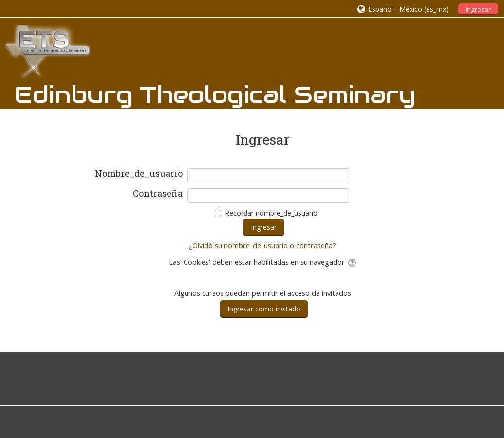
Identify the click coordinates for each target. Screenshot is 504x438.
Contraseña (158, 194)
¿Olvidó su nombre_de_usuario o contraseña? (262, 246)
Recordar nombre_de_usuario (271, 213)
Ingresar (478, 9)
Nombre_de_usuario (139, 174)
